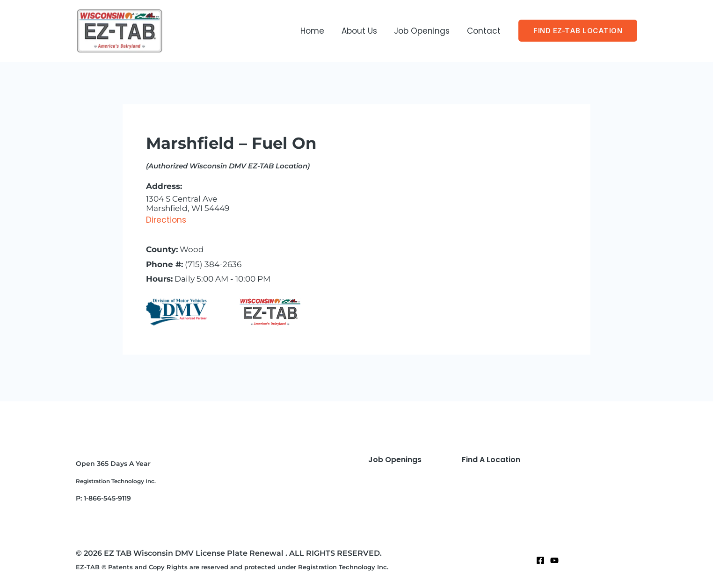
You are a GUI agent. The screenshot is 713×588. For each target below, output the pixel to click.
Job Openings (424, 31)
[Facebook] (540, 560)
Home (316, 31)
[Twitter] (554, 560)
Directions (166, 220)
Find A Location (491, 460)
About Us (362, 31)
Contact (484, 31)
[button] (578, 31)
